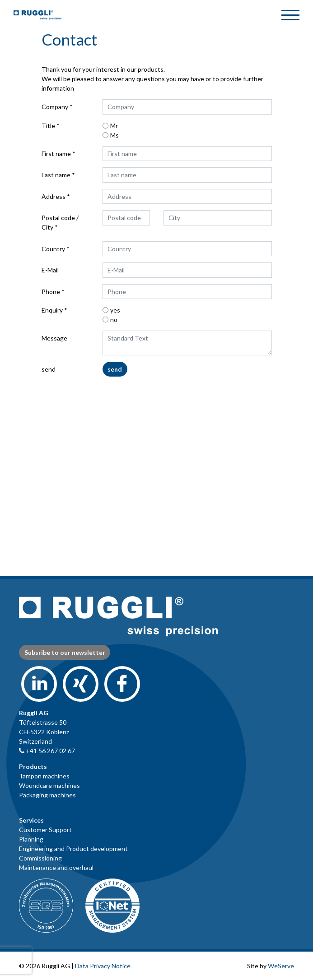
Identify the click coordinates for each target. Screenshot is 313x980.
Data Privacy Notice (103, 966)
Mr (114, 126)
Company (55, 107)
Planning (31, 839)
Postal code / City (60, 222)
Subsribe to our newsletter (65, 652)
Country (53, 249)
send (49, 369)
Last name (56, 175)
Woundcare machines (49, 785)
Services (31, 820)
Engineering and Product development (73, 849)
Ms (114, 135)
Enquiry (52, 310)
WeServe (281, 966)
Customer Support (45, 830)
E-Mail (50, 270)
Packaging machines (47, 795)
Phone (51, 292)
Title (48, 126)
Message (54, 338)
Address (54, 196)
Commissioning (40, 858)
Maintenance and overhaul (56, 867)
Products (33, 766)
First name (56, 154)
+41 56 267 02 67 (47, 751)
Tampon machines (44, 776)
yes (115, 310)
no (114, 320)
